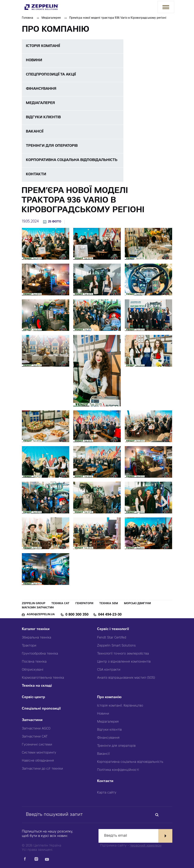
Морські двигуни (137, 604)
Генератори (84, 604)
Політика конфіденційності (118, 770)
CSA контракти (109, 670)
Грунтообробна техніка (40, 654)
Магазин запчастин (38, 608)
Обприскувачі (33, 670)
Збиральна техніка (37, 638)
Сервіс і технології (113, 629)
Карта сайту (107, 793)
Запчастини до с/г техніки (42, 769)
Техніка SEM (109, 604)
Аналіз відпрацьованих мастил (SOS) (126, 678)
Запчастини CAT (35, 737)
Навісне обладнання (38, 761)
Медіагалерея (51, 18)
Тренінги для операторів (116, 746)
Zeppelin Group (34, 604)
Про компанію (109, 697)
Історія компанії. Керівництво (120, 706)
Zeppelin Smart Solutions (116, 646)
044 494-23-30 (110, 615)
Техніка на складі (37, 686)
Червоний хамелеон (146, 846)
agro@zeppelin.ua (41, 615)
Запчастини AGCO (36, 729)
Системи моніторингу (39, 753)
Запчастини (32, 720)
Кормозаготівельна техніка (43, 678)
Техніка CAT (60, 604)
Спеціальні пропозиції (41, 709)
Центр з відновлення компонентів (124, 662)
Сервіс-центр (34, 697)
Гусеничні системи (37, 745)
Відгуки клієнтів (109, 730)
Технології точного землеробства (123, 654)
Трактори (29, 646)
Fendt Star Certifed (112, 638)
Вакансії (103, 754)
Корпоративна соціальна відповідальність (130, 762)
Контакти (105, 781)
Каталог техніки (36, 629)
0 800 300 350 (77, 615)
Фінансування (108, 738)
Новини (103, 714)
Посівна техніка (34, 662)
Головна (27, 18)
